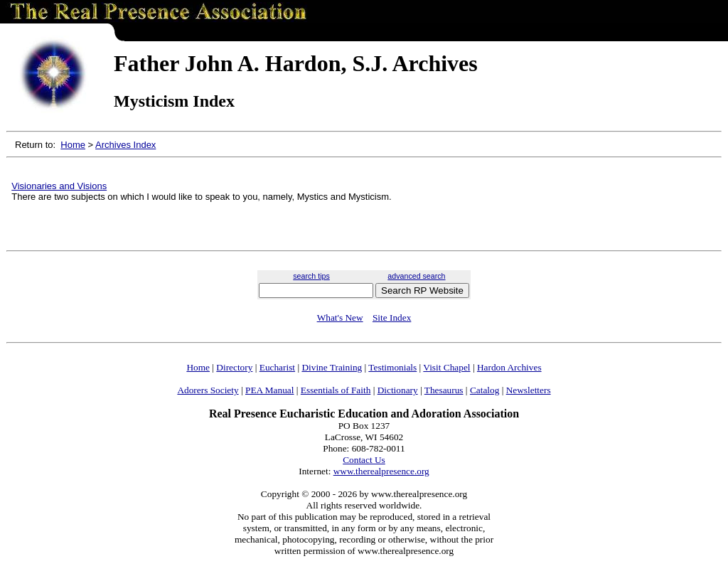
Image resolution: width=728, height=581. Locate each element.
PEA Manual (270, 390)
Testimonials (392, 367)
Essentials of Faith (336, 390)
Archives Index (125, 145)
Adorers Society (208, 390)
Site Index (392, 318)
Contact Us (364, 460)
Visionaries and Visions (59, 186)
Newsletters (529, 390)
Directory (234, 367)
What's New (340, 318)
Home (73, 145)
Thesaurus (444, 390)
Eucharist (277, 367)
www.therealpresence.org (381, 471)
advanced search (416, 276)
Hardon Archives (509, 367)
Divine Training (332, 367)
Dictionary (398, 390)
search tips (311, 276)
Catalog (485, 390)
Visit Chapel (446, 367)
